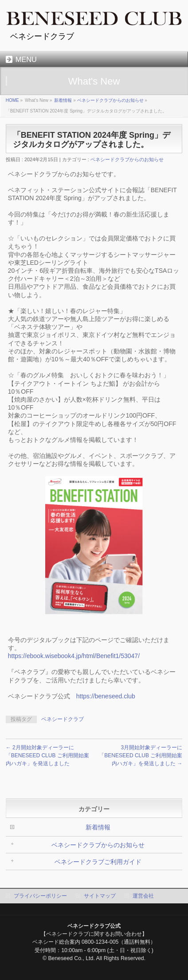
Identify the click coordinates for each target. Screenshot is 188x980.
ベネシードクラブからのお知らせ (110, 100)
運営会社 (143, 896)
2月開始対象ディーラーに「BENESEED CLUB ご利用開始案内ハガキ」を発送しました (47, 755)
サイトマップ (100, 896)
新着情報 (63, 100)
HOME (12, 100)
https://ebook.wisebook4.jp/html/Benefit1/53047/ (74, 656)
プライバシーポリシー (40, 896)
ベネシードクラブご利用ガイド (98, 862)
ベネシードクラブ (63, 719)
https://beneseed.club (106, 696)
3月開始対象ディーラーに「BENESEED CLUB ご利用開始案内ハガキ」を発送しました (141, 755)
